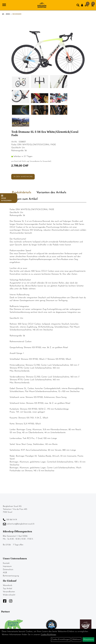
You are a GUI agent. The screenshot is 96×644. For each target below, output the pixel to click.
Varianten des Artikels (51, 193)
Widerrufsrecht (9, 595)
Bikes (8, 14)
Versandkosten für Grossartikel (40, 161)
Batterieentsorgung (11, 576)
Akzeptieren (88, 639)
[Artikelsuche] (78, 6)
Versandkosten (9, 592)
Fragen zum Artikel (25, 199)
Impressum (7, 566)
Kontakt (6, 563)
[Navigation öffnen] (4, 5)
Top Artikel (7, 589)
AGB (5, 573)
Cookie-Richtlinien (48, 635)
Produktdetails (22, 193)
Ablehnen (76, 639)
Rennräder (17, 14)
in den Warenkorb (23, 177)
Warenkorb (8, 585)
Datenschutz (8, 570)
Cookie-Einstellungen (61, 639)
